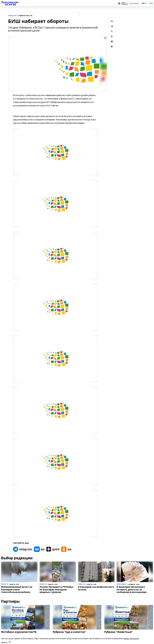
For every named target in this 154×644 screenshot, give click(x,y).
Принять (4, 642)
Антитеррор (134, 3)
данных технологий (131, 638)
